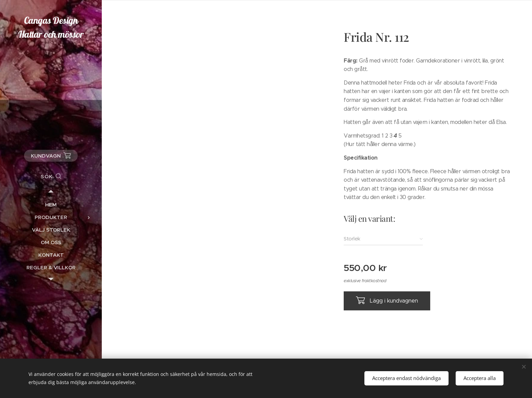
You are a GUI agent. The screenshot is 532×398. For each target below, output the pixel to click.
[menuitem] (51, 205)
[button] (51, 177)
